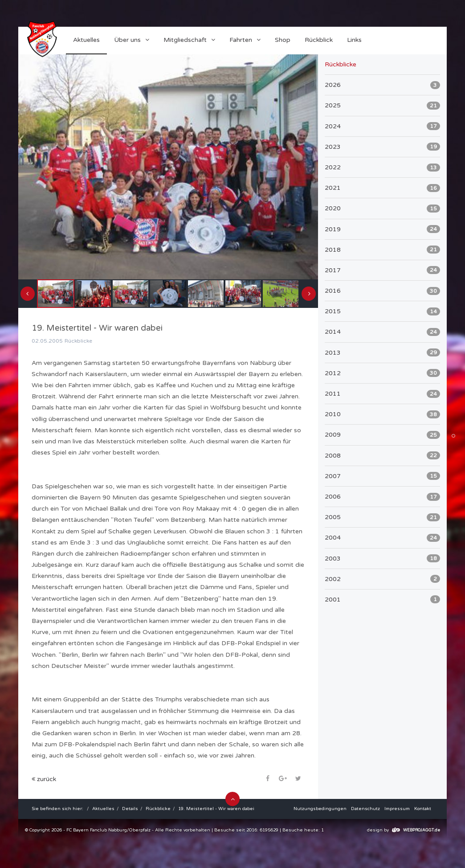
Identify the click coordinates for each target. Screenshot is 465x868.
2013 (382, 352)
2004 (382, 538)
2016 (382, 291)
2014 (382, 332)
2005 (382, 517)
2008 (382, 455)
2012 (382, 373)
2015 (382, 311)
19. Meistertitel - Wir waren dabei (216, 809)
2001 (382, 599)
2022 (382, 168)
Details (130, 809)
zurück (44, 779)
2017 (382, 270)
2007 (382, 476)
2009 (382, 435)
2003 (382, 558)
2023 (382, 147)
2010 (382, 414)
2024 (382, 126)
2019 (382, 229)
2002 (382, 579)
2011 (382, 394)
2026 (382, 85)
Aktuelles (103, 809)
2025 (382, 106)
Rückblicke (158, 809)
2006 (382, 497)
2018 (382, 250)
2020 (382, 209)
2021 (382, 188)
